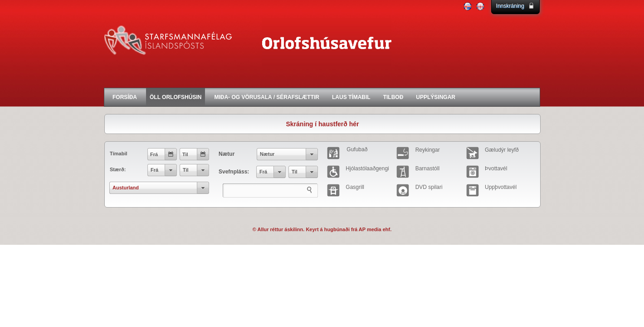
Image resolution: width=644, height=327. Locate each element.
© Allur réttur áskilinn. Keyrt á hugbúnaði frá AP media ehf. (322, 229)
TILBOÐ (393, 97)
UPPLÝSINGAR (436, 97)
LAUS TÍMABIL (351, 97)
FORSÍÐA (125, 97)
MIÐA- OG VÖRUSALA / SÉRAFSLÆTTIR (267, 97)
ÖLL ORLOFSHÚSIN (176, 97)
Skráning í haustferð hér (322, 124)
